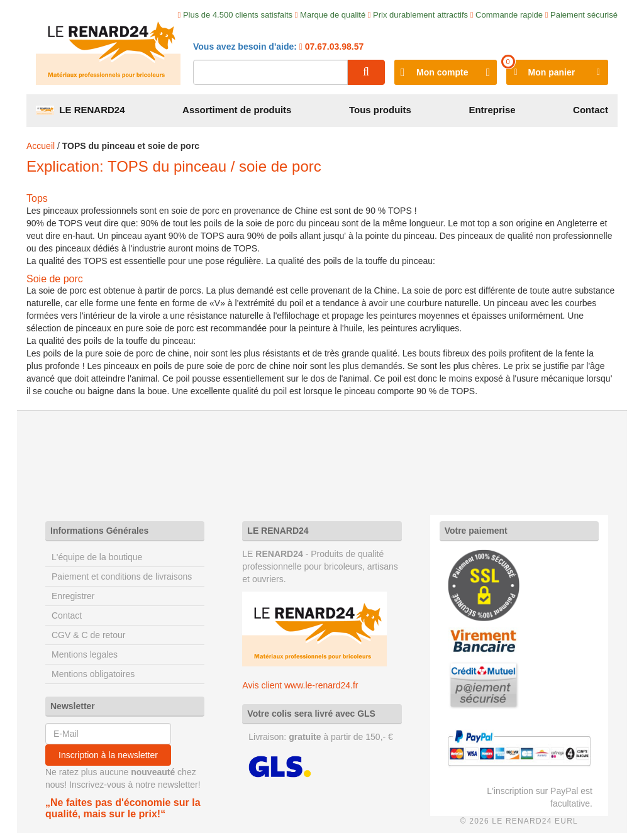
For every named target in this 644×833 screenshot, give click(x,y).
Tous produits (380, 110)
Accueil (41, 146)
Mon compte (442, 72)
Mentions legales (85, 654)
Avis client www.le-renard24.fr (300, 685)
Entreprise (492, 110)
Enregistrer (73, 596)
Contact (591, 110)
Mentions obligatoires (93, 674)
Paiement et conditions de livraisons (122, 576)
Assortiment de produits (237, 110)
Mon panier (552, 72)
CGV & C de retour (89, 635)
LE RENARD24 (80, 110)
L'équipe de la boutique (97, 557)
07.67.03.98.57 (333, 47)
